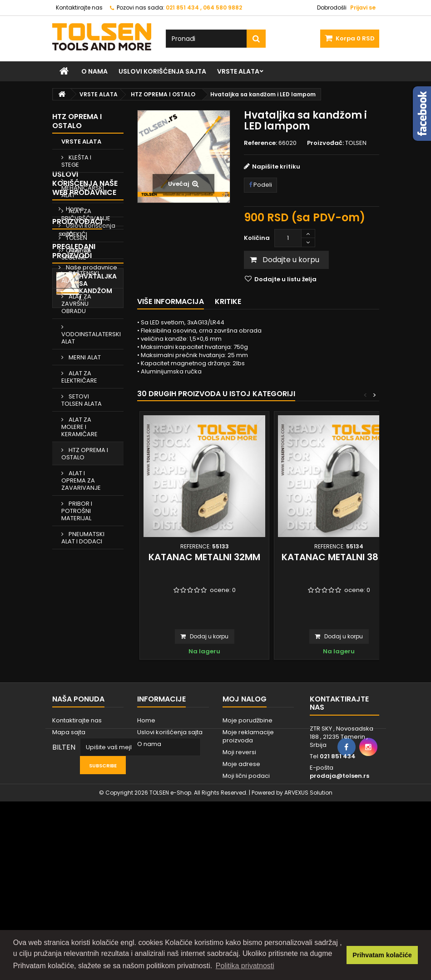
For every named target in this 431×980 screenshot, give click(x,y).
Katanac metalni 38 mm (339, 557)
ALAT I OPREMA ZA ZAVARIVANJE (81, 480)
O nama (94, 71)
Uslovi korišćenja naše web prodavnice (85, 574)
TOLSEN (76, 698)
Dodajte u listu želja (285, 279)
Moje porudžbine (248, 839)
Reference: (260, 143)
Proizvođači (77, 682)
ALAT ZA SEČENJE (76, 254)
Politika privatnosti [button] (245, 966)
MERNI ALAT (84, 357)
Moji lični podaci (246, 895)
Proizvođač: (325, 143)
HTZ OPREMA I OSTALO (85, 454)
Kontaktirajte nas (79, 7)
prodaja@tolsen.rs (339, 895)
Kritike (228, 301)
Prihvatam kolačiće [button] (382, 955)
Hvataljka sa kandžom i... (98, 762)
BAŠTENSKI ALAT (80, 277)
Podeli (260, 185)
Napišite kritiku (276, 167)
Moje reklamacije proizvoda (248, 855)
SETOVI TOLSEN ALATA (82, 400)
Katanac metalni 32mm (204, 557)
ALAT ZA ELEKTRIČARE (79, 377)
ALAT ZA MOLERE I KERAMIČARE (79, 427)
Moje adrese (241, 883)
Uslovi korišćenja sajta (162, 71)
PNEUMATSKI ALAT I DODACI (83, 538)
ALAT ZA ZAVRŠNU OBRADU (76, 304)
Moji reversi (239, 871)
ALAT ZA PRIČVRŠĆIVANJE (86, 215)
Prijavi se (363, 7)
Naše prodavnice (91, 658)
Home (74, 599)
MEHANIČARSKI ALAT (83, 192)
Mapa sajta (69, 851)
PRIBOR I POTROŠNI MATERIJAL (77, 511)
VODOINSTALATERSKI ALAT (91, 338)
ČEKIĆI (77, 234)
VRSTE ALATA (238, 71)
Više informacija (171, 301)
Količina (257, 238)
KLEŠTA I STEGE (76, 161)
